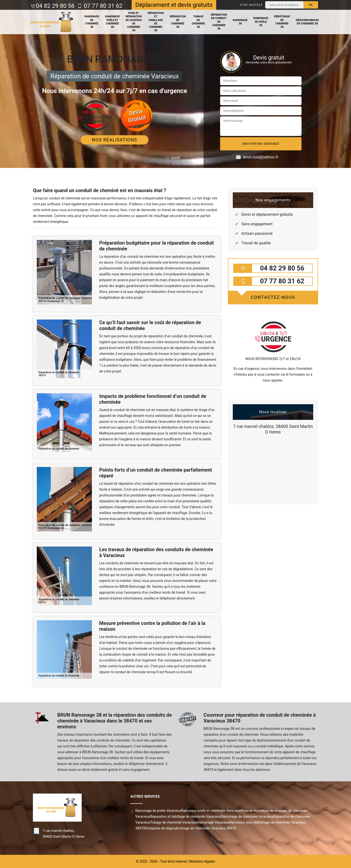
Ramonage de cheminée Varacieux (247, 816)
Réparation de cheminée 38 (178, 22)
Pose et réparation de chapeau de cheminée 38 (134, 22)
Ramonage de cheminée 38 (92, 22)
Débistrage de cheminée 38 (282, 22)
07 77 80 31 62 (102, 6)
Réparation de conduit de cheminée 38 (219, 22)
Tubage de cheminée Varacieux (174, 822)
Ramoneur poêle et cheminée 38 (112, 22)
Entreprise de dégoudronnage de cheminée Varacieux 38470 (190, 828)
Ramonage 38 (240, 22)
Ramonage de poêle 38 (261, 22)
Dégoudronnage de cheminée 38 (307, 22)
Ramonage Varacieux (214, 822)
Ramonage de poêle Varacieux (158, 811)
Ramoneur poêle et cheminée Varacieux (211, 811)
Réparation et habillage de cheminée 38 (156, 22)
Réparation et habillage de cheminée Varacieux (185, 816)
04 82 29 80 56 (55, 6)
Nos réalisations (115, 140)
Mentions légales (202, 861)
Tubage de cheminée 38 (198, 22)
